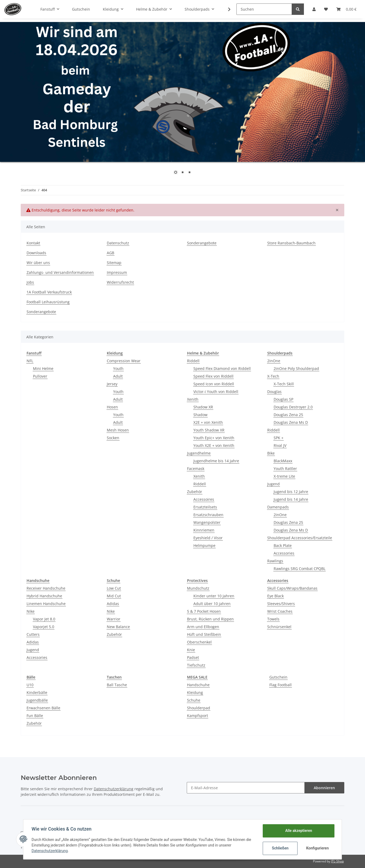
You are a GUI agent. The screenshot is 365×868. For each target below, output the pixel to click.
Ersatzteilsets (205, 507)
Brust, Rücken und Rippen (210, 619)
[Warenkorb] (346, 9)
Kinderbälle (37, 692)
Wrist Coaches (280, 611)
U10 (30, 685)
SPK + (279, 438)
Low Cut (114, 588)
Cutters (33, 634)
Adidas (33, 642)
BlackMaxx (283, 461)
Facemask (196, 468)
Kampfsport (198, 716)
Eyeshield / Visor (208, 538)
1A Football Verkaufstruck (49, 292)
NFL (30, 361)
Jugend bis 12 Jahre (291, 492)
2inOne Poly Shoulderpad (296, 368)
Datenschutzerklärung (114, 789)
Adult (118, 376)
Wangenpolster (207, 522)
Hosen (112, 407)
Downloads (36, 253)
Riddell (193, 361)
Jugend (273, 484)
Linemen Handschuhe (46, 604)
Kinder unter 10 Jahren (214, 596)
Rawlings (275, 561)
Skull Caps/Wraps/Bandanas (292, 588)
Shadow (200, 415)
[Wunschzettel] (326, 9)
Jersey (112, 384)
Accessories (284, 553)
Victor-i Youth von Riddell (216, 392)
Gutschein (278, 677)
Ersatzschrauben (208, 515)
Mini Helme (43, 368)
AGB (111, 253)
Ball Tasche (117, 685)
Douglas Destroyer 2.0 (293, 407)
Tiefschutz (196, 665)
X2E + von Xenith (208, 422)
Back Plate (283, 545)
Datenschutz (118, 243)
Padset (193, 657)
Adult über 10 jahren (212, 604)
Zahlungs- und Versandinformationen (60, 272)
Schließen (280, 848)
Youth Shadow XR (209, 430)
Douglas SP (283, 399)
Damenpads (278, 507)
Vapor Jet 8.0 (44, 619)
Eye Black (275, 596)
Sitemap (114, 263)
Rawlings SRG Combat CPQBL (300, 569)
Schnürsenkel (279, 627)
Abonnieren (324, 788)
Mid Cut (114, 596)
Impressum (117, 272)
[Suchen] (264, 9)
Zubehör (195, 492)
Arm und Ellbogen (203, 627)
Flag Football (281, 685)
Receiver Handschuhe (46, 588)
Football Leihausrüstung (48, 302)
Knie (191, 650)
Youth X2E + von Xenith (214, 445)
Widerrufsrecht (120, 282)
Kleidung (195, 692)
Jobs (30, 282)
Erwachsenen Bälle (43, 708)
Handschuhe (198, 685)
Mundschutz (198, 588)
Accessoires (204, 499)
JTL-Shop (337, 861)
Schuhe (194, 700)
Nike (31, 611)
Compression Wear (124, 361)
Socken (113, 438)
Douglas (274, 392)
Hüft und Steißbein (204, 634)
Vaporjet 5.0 (44, 627)
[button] (314, 9)
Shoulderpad (199, 708)
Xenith (193, 399)
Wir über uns (38, 263)
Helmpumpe (204, 545)
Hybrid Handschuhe (44, 596)
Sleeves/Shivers (281, 604)
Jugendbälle (37, 700)
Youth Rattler (285, 468)
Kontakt (33, 243)
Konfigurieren (317, 848)
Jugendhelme (199, 453)
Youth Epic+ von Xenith (214, 438)
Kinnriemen (204, 530)
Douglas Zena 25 (288, 415)
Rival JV (280, 445)
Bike (271, 453)
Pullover (40, 376)
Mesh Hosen (118, 430)
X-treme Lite (284, 476)
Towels (273, 619)
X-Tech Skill (284, 384)
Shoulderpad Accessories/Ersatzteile (300, 538)
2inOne (274, 361)
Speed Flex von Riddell (213, 376)
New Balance (118, 627)
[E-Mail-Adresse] (246, 788)
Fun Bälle (35, 716)
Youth (118, 368)
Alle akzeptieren (298, 831)
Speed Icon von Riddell (214, 384)
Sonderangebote (202, 243)
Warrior (114, 619)
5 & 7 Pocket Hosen (204, 611)
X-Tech (273, 376)
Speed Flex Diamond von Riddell (222, 368)
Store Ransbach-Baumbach (291, 243)
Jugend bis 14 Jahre (291, 499)
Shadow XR (203, 407)
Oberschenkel (199, 642)
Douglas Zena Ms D (291, 422)
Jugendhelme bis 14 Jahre (216, 461)
